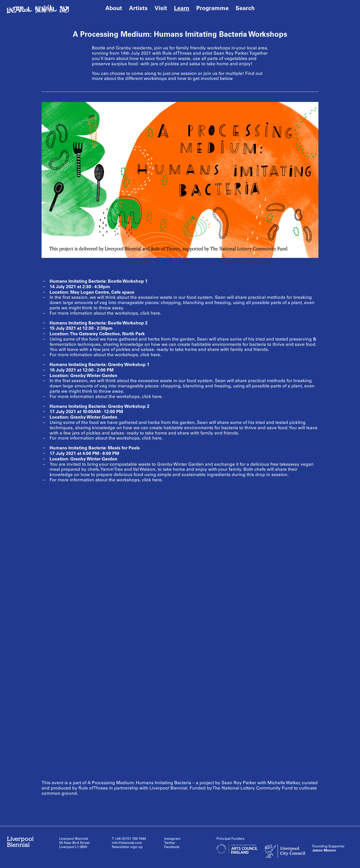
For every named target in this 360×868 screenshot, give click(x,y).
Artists (138, 8)
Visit (161, 8)
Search (245, 8)
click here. (151, 313)
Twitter (170, 843)
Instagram (172, 839)
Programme (212, 8)
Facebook (172, 847)
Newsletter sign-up (127, 847)
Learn (182, 8)
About (114, 8)
